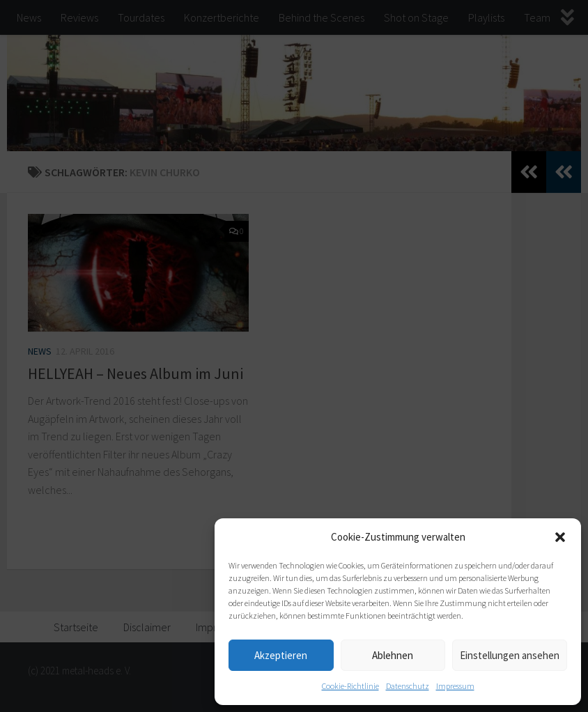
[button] (560, 537)
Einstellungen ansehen (510, 655)
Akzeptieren (281, 655)
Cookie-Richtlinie (350, 686)
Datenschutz (408, 686)
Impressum (455, 686)
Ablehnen (393, 655)
